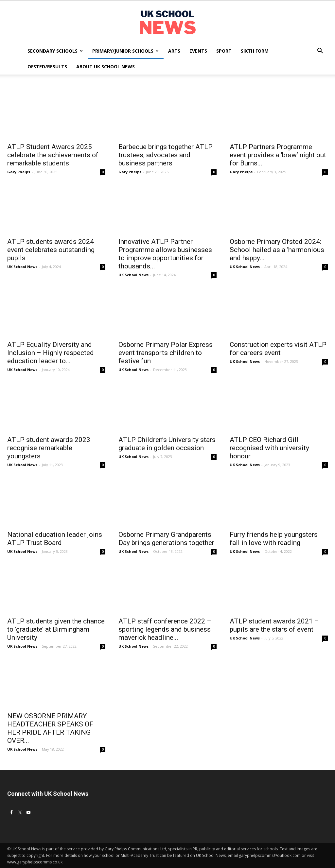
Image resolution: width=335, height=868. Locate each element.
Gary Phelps (19, 172)
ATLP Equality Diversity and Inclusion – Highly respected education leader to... (51, 353)
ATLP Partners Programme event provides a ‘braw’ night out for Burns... (278, 155)
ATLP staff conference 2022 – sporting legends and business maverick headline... (165, 629)
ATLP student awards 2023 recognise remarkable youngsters (49, 448)
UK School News (22, 267)
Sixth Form (255, 51)
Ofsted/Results (47, 67)
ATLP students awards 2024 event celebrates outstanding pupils (51, 250)
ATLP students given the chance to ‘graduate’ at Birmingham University (56, 629)
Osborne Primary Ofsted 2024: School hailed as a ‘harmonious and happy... (277, 250)
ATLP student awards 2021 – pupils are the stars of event (274, 625)
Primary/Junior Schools (125, 51)
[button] (320, 51)
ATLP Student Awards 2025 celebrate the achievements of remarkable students (53, 155)
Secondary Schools (55, 51)
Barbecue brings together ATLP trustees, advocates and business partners (166, 155)
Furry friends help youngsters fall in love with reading (274, 539)
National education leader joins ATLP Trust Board (55, 539)
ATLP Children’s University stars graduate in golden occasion (167, 444)
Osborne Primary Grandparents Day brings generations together (166, 539)
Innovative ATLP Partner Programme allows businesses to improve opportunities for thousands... (165, 254)
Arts (174, 51)
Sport (224, 51)
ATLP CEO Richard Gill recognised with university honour (269, 448)
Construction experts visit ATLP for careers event (278, 349)
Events (198, 51)
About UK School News (106, 67)
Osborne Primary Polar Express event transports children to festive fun (166, 353)
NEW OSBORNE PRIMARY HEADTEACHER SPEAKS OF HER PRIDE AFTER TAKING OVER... (50, 728)
